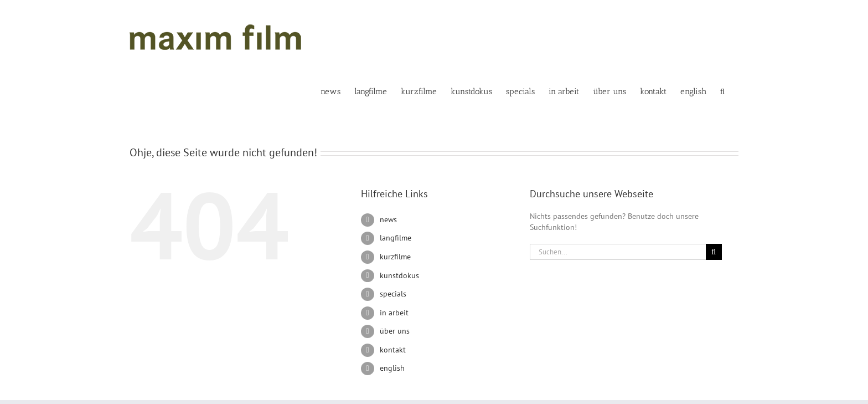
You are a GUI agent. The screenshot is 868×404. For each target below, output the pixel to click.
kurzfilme (395, 257)
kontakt (393, 350)
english (392, 368)
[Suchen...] (618, 252)
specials (393, 294)
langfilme (396, 238)
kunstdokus (399, 275)
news (388, 219)
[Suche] (714, 252)
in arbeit (394, 313)
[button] (722, 91)
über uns (395, 331)
